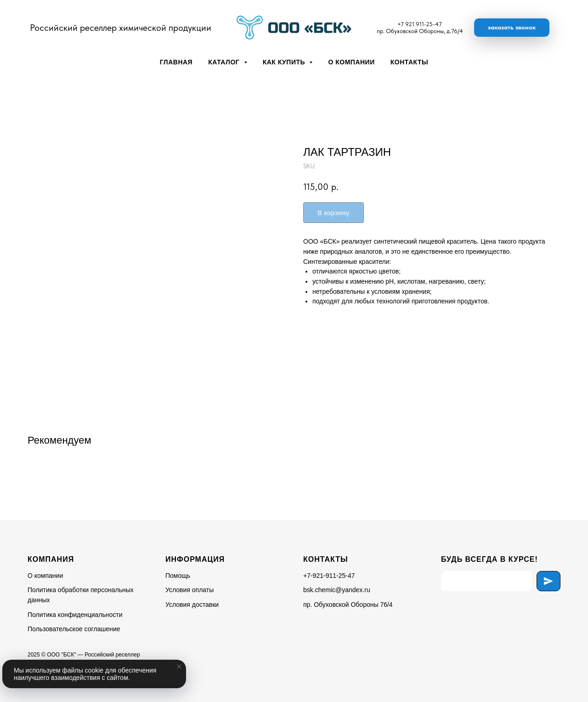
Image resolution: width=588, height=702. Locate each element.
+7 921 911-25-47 (420, 24)
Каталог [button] (225, 62)
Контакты (409, 62)
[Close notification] (179, 667)
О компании (351, 62)
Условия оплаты (189, 590)
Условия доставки (192, 605)
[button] (512, 28)
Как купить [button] (285, 62)
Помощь (178, 576)
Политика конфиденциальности (75, 615)
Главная (176, 62)
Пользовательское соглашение (74, 629)
